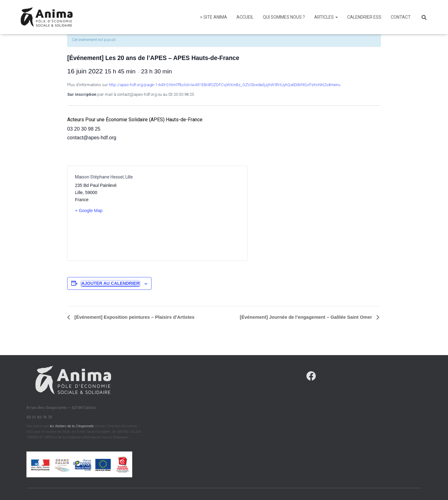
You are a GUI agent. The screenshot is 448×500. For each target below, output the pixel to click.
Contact (401, 17)
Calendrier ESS (364, 17)
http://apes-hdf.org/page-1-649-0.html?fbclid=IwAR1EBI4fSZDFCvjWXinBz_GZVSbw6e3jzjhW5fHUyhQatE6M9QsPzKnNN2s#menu (225, 85)
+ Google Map (89, 211)
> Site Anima (214, 17)
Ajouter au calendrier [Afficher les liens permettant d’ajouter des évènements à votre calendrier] (110, 283)
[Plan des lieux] (199, 213)
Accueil (245, 17)
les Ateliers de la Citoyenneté (72, 426)
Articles (326, 17)
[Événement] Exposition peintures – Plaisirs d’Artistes (134, 317)
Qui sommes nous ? (284, 17)
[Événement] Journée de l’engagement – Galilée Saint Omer (307, 317)
